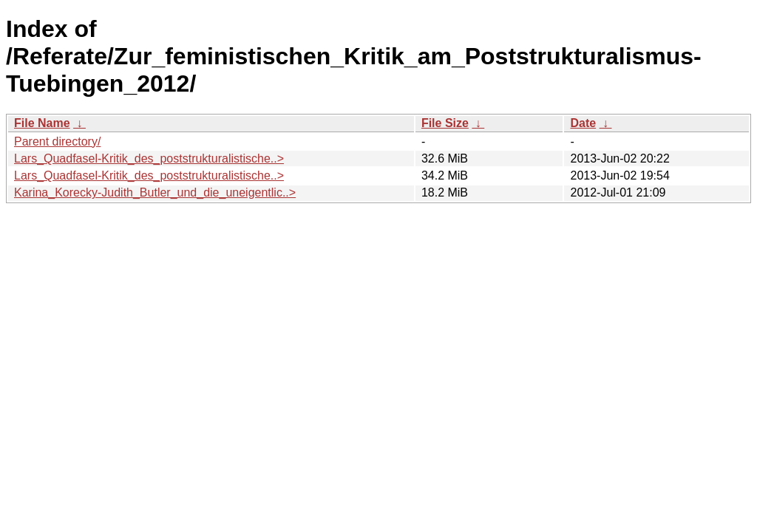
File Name (42, 123)
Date (583, 123)
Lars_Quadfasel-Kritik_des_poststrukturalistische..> (149, 158)
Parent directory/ (57, 141)
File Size (445, 123)
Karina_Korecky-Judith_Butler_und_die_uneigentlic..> (155, 192)
